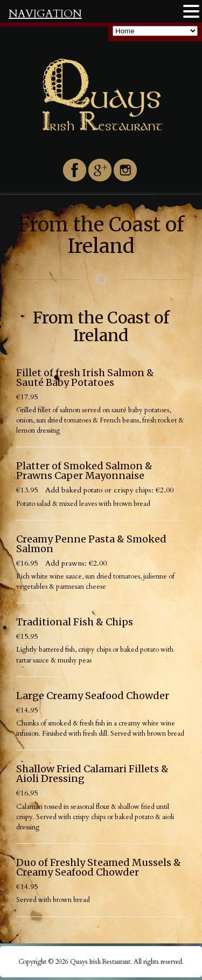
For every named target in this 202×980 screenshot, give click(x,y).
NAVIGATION (45, 14)
